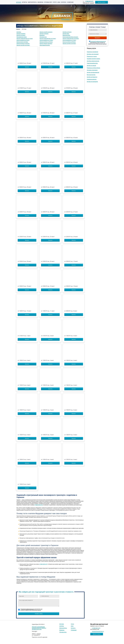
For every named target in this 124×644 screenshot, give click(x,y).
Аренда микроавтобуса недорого (70, 37)
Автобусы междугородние (93, 61)
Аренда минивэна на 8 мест (23, 40)
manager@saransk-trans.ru (98, 631)
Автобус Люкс (66, 34)
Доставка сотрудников (92, 70)
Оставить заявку (39, 614)
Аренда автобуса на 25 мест (46, 42)
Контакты (64, 2)
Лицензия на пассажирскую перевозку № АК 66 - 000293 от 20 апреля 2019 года (39, 628)
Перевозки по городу (92, 56)
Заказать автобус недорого (46, 32)
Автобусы (25, 2)
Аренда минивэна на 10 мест (46, 40)
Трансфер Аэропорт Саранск (93, 59)
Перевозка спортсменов (92, 52)
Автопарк (62, 624)
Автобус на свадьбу (91, 66)
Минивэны (40, 2)
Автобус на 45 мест (21, 34)
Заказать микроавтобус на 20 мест (71, 39)
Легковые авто (48, 2)
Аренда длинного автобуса (46, 44)
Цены (59, 2)
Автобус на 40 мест (67, 32)
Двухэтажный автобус (45, 45)
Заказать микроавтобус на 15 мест (25, 39)
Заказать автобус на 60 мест (23, 45)
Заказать (27, 67)
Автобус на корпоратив (92, 82)
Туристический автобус (92, 63)
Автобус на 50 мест (44, 34)
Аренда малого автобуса (22, 42)
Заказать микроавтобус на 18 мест (48, 39)
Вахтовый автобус (91, 75)
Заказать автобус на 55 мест (69, 44)
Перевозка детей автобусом (93, 68)
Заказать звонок (102, 2)
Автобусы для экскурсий (93, 54)
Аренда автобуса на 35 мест (69, 42)
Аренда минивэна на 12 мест (69, 40)
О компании (70, 2)
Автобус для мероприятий (93, 72)
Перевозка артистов (92, 79)
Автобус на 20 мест (21, 35)
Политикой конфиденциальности (98, 41)
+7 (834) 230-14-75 (89, 1)
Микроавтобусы (32, 2)
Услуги (55, 2)
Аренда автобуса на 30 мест (23, 44)
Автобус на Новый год (92, 77)
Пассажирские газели (22, 37)
